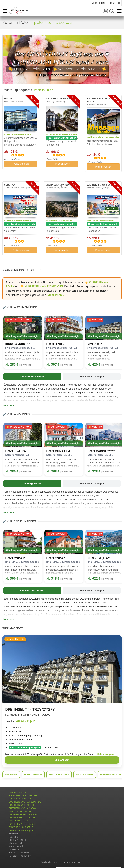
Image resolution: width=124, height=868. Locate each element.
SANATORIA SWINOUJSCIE (21, 830)
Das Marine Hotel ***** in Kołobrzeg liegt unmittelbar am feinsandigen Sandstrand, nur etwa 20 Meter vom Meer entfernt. (104, 463)
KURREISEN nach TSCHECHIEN (44, 286)
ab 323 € (94, 471)
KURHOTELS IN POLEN (20, 811)
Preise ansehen (21, 164)
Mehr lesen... (56, 295)
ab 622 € (94, 578)
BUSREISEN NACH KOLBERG (23, 805)
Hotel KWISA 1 (56, 558)
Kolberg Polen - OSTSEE (59, 455)
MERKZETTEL (99, 3)
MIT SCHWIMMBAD (59, 775)
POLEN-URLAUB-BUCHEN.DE (23, 795)
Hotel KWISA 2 (15, 558)
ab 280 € (12, 471)
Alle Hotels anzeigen (92, 376)
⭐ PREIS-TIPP (95, 320)
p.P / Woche (25, 365)
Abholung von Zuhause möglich (23, 336)
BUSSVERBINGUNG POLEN (22, 818)
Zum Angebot (62, 760)
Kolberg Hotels (32, 483)
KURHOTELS (11, 775)
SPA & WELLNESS (85, 775)
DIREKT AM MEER (33, 775)
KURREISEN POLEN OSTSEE (22, 824)
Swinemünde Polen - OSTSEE (62, 348)
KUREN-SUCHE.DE (18, 792)
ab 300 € (12, 578)
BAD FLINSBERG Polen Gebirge (22, 562)
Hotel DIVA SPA (16, 451)
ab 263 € (53, 471)
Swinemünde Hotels (32, 376)
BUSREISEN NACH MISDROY (22, 808)
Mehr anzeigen (105, 754)
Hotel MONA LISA (58, 451)
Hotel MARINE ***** (101, 451)
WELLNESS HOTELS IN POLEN (23, 814)
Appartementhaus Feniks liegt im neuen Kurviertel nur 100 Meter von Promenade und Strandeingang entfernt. (62, 356)
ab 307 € (53, 364)
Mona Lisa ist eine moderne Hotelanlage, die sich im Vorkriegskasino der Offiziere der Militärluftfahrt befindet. (62, 463)
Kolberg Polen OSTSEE (17, 455)
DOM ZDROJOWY (99, 558)
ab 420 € (94, 364)
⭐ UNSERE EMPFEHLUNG (19, 320)
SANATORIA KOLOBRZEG (21, 827)
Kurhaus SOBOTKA (18, 344)
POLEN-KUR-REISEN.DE (20, 799)
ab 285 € (12, 364)
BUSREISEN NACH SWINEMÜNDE (25, 802)
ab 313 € (53, 578)
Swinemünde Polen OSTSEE (20, 348)
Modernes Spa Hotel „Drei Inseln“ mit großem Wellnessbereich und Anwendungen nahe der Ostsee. (104, 356)
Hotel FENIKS (55, 344)
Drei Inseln (95, 344)
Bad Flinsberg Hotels (32, 590)
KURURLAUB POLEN (19, 821)
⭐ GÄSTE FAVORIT (56, 320)
